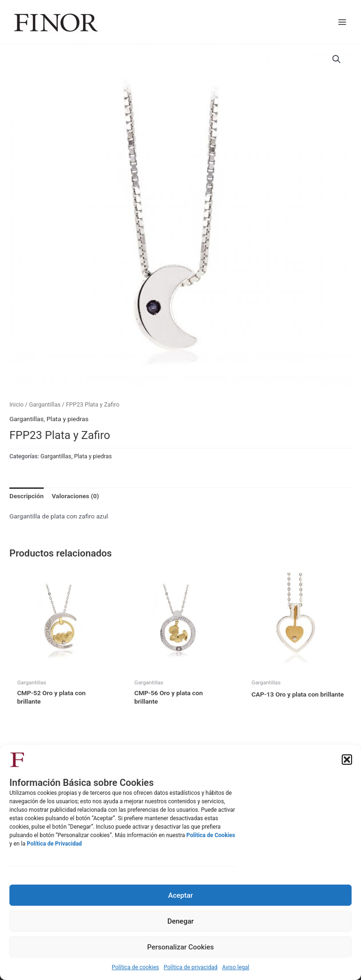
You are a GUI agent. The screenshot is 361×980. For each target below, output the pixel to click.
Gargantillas (45, 404)
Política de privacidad (190, 967)
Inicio (16, 404)
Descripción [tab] (27, 496)
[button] (347, 760)
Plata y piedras (67, 419)
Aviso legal (235, 967)
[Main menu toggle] (342, 22)
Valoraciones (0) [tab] (75, 496)
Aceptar (181, 895)
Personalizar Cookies (180, 947)
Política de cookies (136, 967)
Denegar (180, 921)
